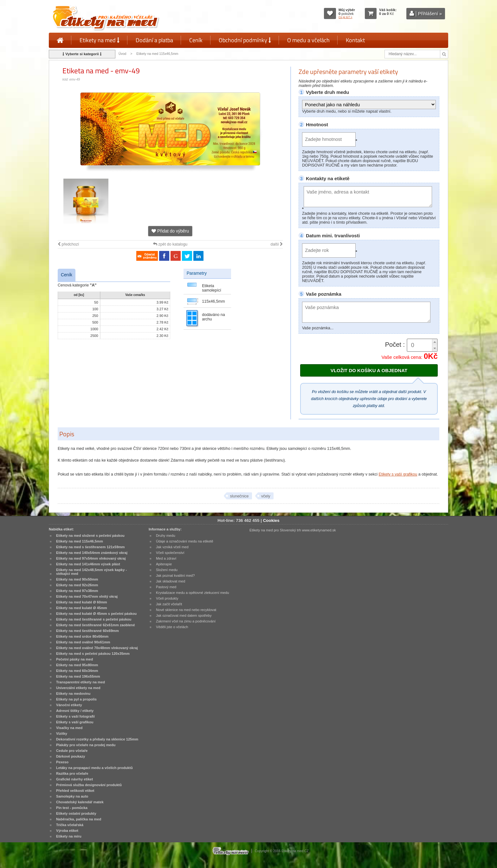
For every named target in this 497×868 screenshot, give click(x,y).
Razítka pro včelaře (72, 773)
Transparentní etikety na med (81, 682)
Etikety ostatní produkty (76, 813)
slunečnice (239, 496)
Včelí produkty (167, 598)
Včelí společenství (170, 553)
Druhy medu (166, 536)
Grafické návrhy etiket (74, 779)
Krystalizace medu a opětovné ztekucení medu (193, 593)
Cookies (271, 520)
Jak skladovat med (171, 581)
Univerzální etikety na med (78, 688)
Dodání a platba (154, 40)
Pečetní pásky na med (74, 659)
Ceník (196, 40)
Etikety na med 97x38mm (77, 591)
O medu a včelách (308, 40)
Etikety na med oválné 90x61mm (83, 642)
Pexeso (62, 762)
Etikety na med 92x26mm (77, 585)
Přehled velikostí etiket (75, 791)
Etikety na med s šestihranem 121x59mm (90, 547)
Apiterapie (164, 564)
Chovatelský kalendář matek (80, 802)
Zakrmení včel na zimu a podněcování (186, 621)
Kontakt (355, 40)
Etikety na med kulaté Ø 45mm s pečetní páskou (96, 614)
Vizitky (62, 733)
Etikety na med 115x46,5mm (157, 54)
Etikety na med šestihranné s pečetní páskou (94, 619)
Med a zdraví (166, 558)
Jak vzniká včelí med (172, 547)
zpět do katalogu (170, 244)
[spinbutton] (422, 345)
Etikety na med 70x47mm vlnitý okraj (87, 596)
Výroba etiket (67, 831)
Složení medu (167, 570)
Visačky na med (69, 728)
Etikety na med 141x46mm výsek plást (88, 564)
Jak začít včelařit (169, 604)
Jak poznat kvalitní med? (175, 575)
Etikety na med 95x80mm (77, 665)
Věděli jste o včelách (172, 627)
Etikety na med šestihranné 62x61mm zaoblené (96, 625)
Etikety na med (100, 40)
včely (266, 496)
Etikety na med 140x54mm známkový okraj (92, 553)
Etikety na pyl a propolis (76, 699)
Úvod (122, 54)
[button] (435, 342)
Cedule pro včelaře (72, 751)
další (277, 244)
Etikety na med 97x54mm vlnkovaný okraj (91, 558)
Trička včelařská (70, 825)
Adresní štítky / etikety (75, 711)
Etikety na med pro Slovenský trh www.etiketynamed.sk (293, 530)
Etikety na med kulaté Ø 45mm (82, 608)
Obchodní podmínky (245, 40)
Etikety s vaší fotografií (75, 716)
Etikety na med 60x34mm (77, 671)
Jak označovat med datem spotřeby (184, 615)
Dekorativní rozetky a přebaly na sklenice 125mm (97, 739)
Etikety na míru (69, 836)
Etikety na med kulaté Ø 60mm (82, 602)
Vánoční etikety (69, 705)
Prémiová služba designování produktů (89, 785)
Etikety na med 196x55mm (78, 676)
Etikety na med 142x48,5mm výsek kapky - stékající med (91, 572)
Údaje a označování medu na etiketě (185, 541)
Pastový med (166, 587)
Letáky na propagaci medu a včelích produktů (94, 768)
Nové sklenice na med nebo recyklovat (186, 610)
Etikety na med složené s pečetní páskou (90, 536)
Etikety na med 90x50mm (77, 579)
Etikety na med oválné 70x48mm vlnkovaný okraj (97, 648)
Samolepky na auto (72, 796)
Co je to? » (345, 17)
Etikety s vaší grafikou (398, 474)
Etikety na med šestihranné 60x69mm (87, 631)
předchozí (68, 244)
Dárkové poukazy (71, 756)
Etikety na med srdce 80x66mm (82, 636)
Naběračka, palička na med (79, 819)
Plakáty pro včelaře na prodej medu (86, 745)
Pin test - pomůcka (72, 808)
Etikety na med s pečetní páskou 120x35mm (93, 654)
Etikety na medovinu (73, 694)
